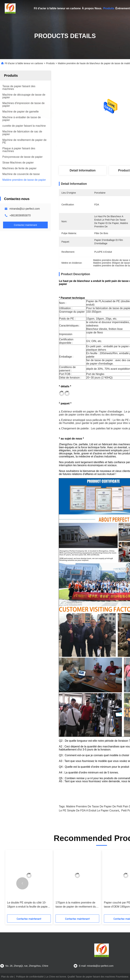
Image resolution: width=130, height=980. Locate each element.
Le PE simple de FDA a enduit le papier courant (89, 811)
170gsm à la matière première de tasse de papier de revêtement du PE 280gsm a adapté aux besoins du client (76, 905)
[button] (22, 883)
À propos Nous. (92, 8)
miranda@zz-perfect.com (25, 209)
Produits (109, 8)
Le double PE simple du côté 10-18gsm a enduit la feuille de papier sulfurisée (28, 905)
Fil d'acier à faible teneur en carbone (57, 8)
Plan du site (7, 977)
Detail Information (83, 170)
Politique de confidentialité (30, 977)
